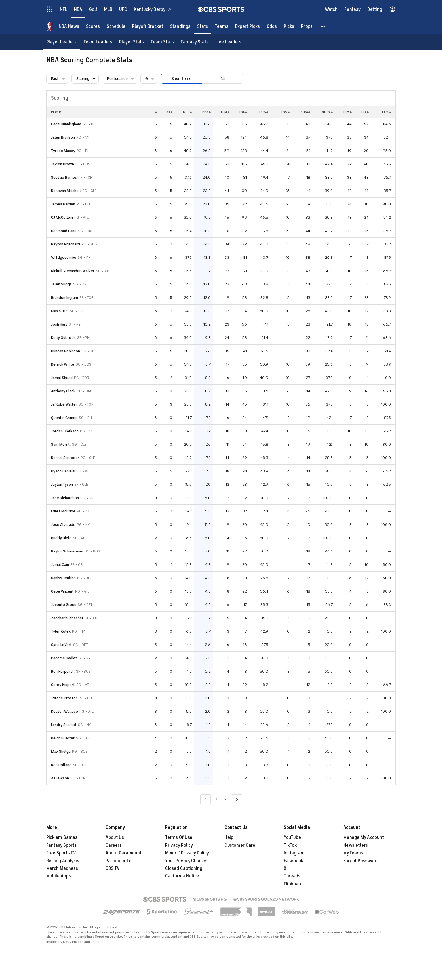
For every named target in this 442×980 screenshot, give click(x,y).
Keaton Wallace (65, 711)
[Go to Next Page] (237, 799)
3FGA (305, 112)
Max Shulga (61, 751)
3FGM (285, 112)
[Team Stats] (162, 42)
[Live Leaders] (228, 42)
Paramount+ (118, 861)
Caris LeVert (61, 645)
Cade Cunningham (66, 124)
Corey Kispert (63, 685)
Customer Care (240, 845)
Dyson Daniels (63, 471)
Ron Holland (61, 765)
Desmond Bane (64, 231)
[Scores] (93, 26)
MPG (187, 112)
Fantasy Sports (61, 845)
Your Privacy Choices (186, 861)
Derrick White (63, 364)
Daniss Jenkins (63, 578)
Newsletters (356, 845)
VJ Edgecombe (64, 257)
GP (154, 112)
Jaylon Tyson (62, 484)
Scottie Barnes (64, 177)
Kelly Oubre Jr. (63, 338)
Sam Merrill (61, 444)
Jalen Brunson (63, 137)
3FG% (327, 112)
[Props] (307, 26)
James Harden (63, 204)
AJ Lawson (60, 778)
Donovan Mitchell (66, 191)
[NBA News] (69, 26)
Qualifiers (181, 79)
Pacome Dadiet (64, 658)
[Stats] (203, 26)
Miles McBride (63, 511)
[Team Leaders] (98, 42)
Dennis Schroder (65, 458)
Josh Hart (59, 324)
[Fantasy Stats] (195, 42)
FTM (347, 112)
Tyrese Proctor (64, 698)
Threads (292, 876)
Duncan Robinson (66, 351)
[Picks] (289, 26)
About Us (115, 837)
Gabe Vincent (62, 591)
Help (229, 837)
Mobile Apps (59, 876)
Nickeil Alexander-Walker (73, 271)
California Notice (182, 876)
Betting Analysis (63, 861)
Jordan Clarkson (65, 431)
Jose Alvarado (63, 525)
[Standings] (180, 26)
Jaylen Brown (63, 164)
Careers (114, 845)
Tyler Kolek (61, 631)
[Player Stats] (131, 42)
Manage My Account (364, 837)
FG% (264, 112)
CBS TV (113, 868)
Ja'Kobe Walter (64, 404)
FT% (387, 112)
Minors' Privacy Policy (187, 853)
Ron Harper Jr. (63, 671)
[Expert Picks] (248, 26)
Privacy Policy (179, 845)
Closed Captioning (184, 868)
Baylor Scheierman (67, 551)
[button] (323, 26)
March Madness (62, 868)
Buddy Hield (61, 538)
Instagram (294, 853)
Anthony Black (63, 391)
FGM (225, 112)
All (223, 79)
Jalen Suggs (61, 284)
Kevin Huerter (63, 738)
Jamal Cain (60, 565)
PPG (206, 112)
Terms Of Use (179, 837)
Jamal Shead (62, 378)
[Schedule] (116, 26)
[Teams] (222, 26)
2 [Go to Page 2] (225, 799)
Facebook (293, 861)
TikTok (290, 845)
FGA (243, 112)
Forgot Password (360, 861)
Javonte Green (64, 605)
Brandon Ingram (65, 298)
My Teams (353, 853)
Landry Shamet (64, 725)
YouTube (292, 837)
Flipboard (293, 884)
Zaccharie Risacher (67, 618)
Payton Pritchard (66, 244)
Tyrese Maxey (63, 151)
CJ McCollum (62, 217)
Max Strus (60, 311)
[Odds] (272, 26)
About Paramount (124, 853)
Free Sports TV (61, 853)
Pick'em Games (62, 837)
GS (169, 112)
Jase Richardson (65, 498)
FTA (365, 112)
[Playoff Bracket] (148, 26)
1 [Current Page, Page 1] (217, 799)
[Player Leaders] (61, 42)
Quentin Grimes (64, 418)
